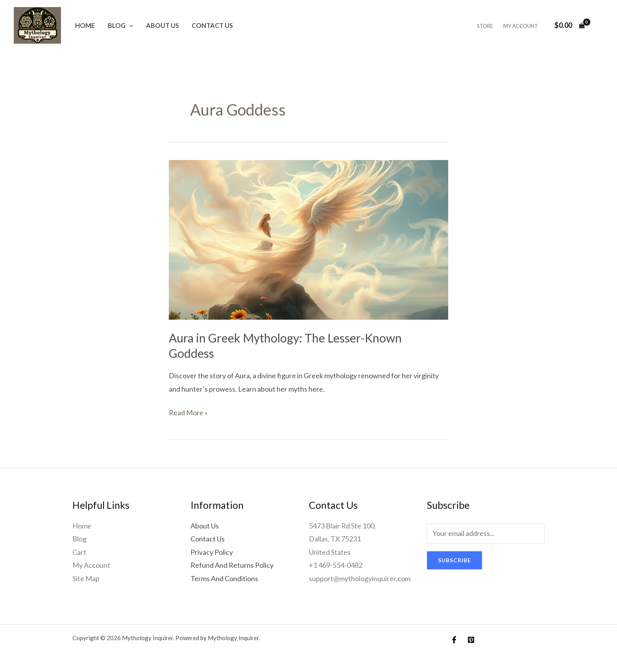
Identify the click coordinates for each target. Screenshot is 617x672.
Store (485, 26)
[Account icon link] (600, 26)
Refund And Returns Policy (232, 565)
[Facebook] (454, 640)
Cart (79, 552)
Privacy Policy (212, 552)
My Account (521, 26)
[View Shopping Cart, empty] (570, 25)
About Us (163, 25)
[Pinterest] (471, 640)
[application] (129, 25)
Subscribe (454, 560)
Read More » (188, 411)
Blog (121, 25)
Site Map (86, 578)
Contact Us (212, 25)
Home (85, 25)
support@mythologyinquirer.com (360, 578)
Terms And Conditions (224, 578)
